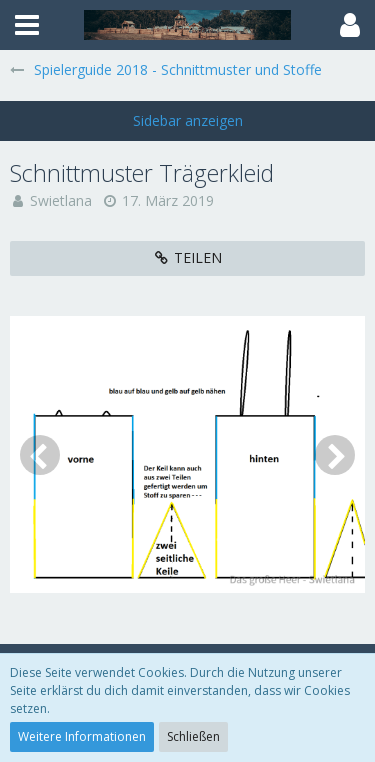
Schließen (193, 736)
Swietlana (61, 200)
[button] (27, 25)
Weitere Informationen (82, 736)
